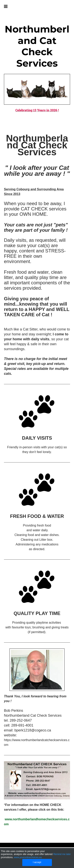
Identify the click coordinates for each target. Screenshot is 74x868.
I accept (37, 862)
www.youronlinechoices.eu (28, 857)
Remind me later (62, 854)
